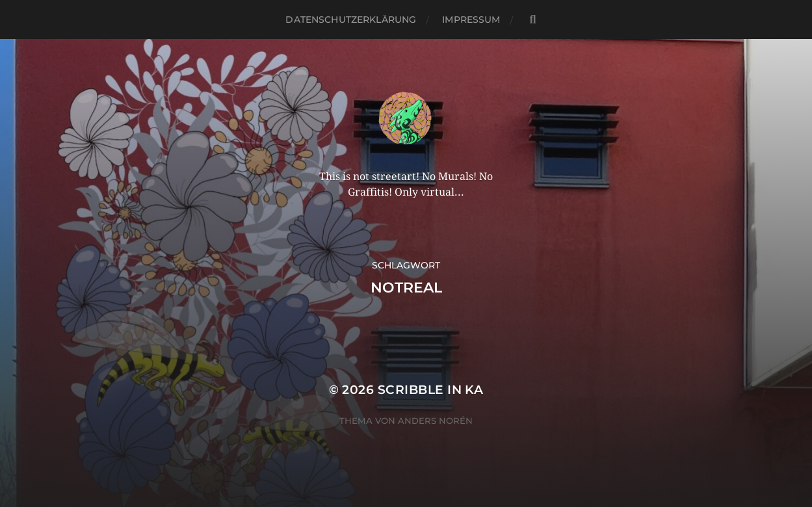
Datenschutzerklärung (351, 19)
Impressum (471, 19)
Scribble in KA (431, 390)
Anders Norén (435, 421)
